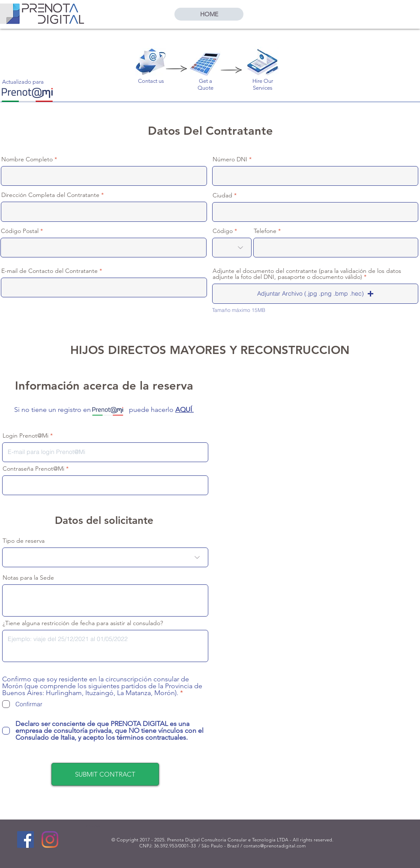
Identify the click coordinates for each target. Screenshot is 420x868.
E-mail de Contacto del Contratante (49, 271)
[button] (315, 294)
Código (223, 231)
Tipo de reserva (24, 541)
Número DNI (230, 159)
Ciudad (222, 195)
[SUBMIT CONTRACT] (105, 774)
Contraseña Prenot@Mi (33, 469)
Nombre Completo (27, 159)
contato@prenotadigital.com (274, 846)
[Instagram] (50, 839)
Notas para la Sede (28, 578)
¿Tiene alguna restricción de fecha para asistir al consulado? (83, 623)
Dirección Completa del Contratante (50, 195)
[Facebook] (25, 839)
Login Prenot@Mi (25, 436)
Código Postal (20, 231)
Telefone (265, 231)
